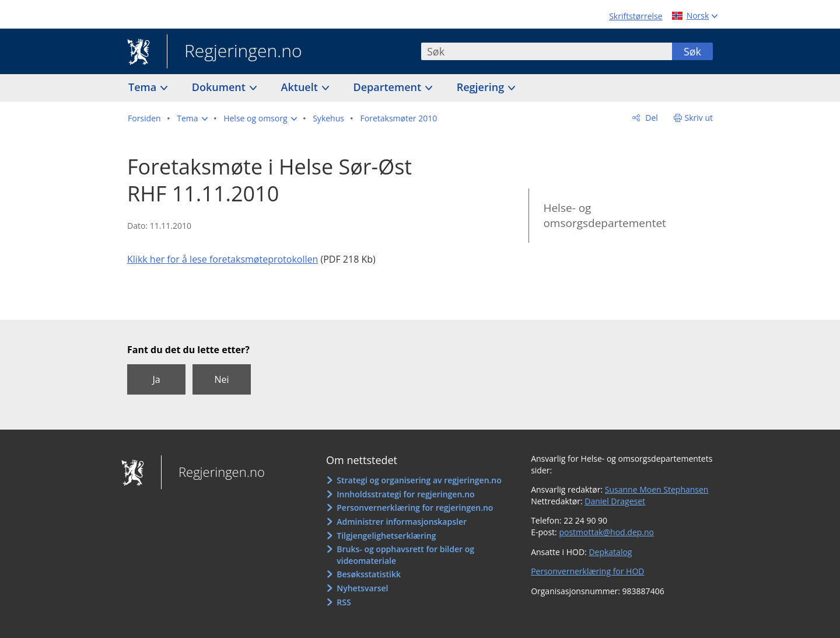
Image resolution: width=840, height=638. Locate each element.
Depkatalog (610, 552)
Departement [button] (389, 87)
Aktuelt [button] (301, 87)
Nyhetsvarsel (362, 588)
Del (651, 118)
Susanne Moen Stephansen (657, 489)
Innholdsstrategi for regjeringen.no (405, 494)
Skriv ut (699, 118)
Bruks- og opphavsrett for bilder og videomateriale (405, 555)
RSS (344, 602)
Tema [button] (144, 87)
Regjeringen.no (235, 52)
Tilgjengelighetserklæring (386, 536)
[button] (192, 118)
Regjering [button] (482, 87)
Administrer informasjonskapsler (402, 522)
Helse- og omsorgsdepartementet (604, 216)
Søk (692, 51)
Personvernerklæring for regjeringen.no (415, 508)
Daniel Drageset (615, 501)
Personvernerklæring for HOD (587, 571)
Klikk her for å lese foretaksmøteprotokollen (223, 259)
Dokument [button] (220, 87)
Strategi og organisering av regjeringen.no (419, 480)
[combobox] (547, 51)
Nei (221, 379)
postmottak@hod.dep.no (606, 532)
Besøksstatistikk (369, 574)
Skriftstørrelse (636, 16)
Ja (156, 379)
